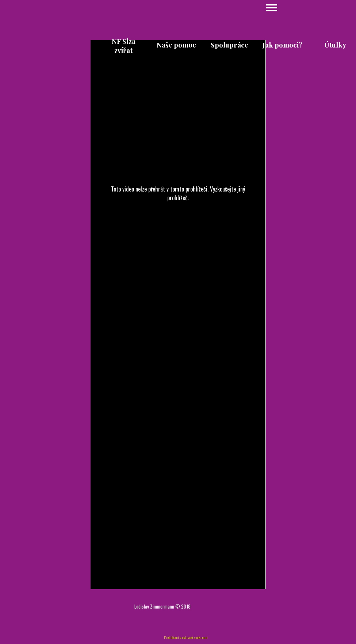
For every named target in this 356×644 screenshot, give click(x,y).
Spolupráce (229, 45)
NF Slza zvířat (124, 46)
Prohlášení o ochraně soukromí (186, 637)
